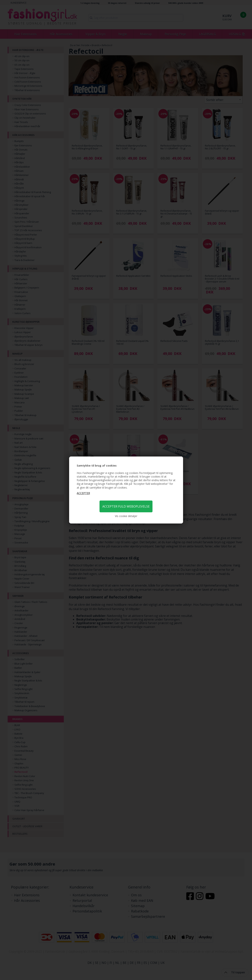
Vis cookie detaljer (126, 516)
